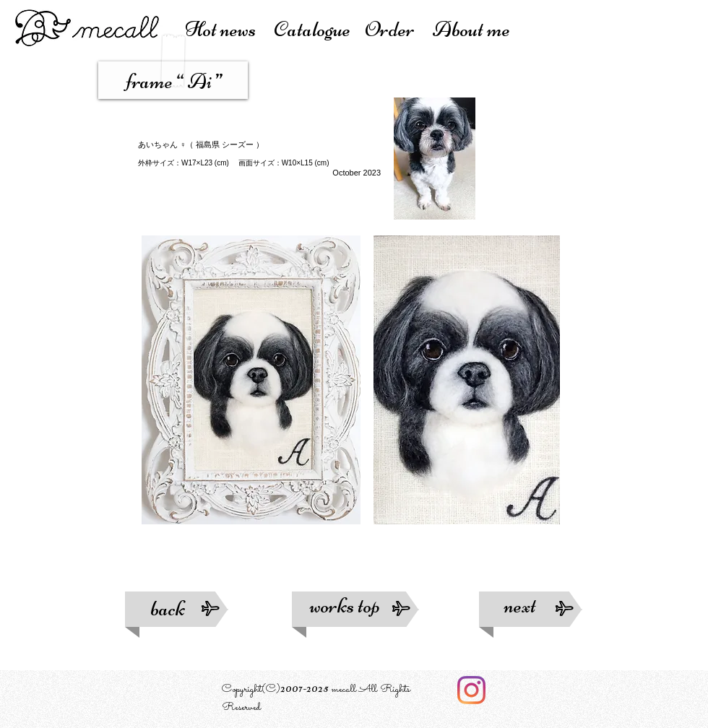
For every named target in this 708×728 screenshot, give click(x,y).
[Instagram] (471, 690)
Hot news (229, 29)
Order (399, 29)
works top (354, 606)
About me (471, 29)
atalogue (319, 29)
